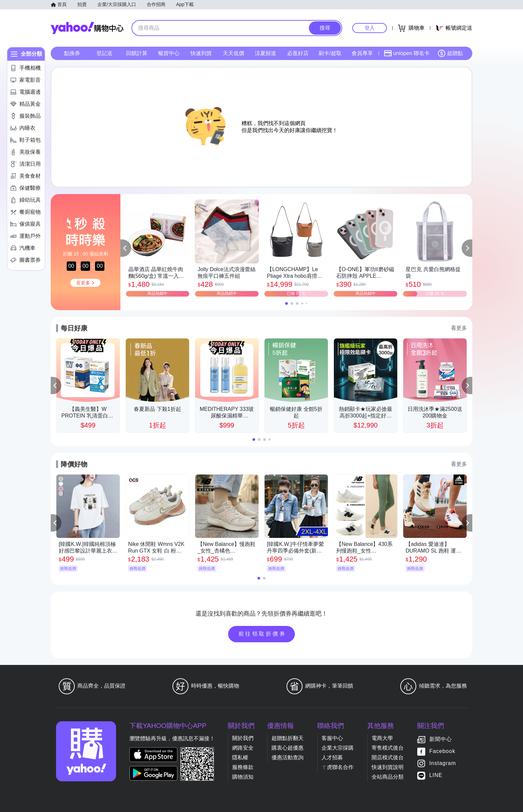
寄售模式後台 (388, 748)
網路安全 (243, 748)
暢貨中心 (169, 53)
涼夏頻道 (266, 53)
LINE (436, 775)
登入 (370, 28)
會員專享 (362, 53)
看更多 (459, 328)
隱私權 (240, 757)
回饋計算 (137, 53)
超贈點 (450, 53)
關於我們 (243, 738)
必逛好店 (298, 53)
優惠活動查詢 (288, 757)
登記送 (104, 53)
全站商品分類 (388, 777)
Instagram (443, 763)
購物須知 (243, 777)
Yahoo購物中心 (87, 28)
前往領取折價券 (263, 634)
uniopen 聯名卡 (407, 53)
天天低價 (233, 53)
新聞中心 (441, 739)
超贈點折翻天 (288, 738)
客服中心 (332, 738)
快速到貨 (201, 53)
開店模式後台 (388, 757)
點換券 (72, 53)
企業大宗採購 (338, 748)
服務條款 (243, 767)
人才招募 (332, 757)
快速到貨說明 (388, 767)
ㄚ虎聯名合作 (338, 767)
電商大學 (382, 738)
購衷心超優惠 (288, 748)
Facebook (442, 751)
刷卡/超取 (330, 53)
